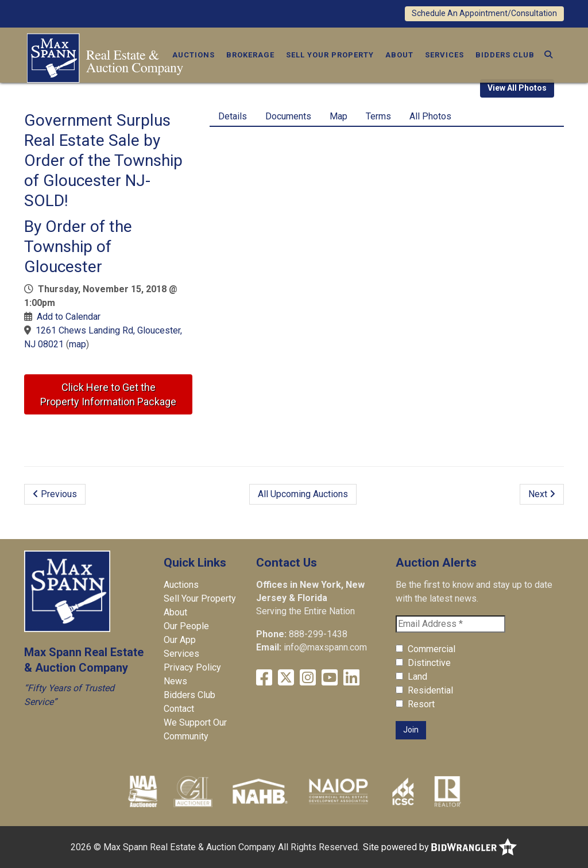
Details (233, 116)
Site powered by (440, 847)
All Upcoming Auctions (303, 494)
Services (444, 55)
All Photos (430, 116)
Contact (179, 709)
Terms (378, 116)
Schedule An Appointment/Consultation (484, 13)
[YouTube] (330, 678)
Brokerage (250, 55)
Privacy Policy (192, 667)
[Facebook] (264, 678)
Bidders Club (505, 55)
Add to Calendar (69, 317)
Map (339, 116)
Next (542, 494)
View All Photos (517, 88)
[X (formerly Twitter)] (286, 678)
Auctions (194, 55)
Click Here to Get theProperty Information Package (108, 394)
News (175, 681)
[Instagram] (308, 678)
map (78, 344)
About (399, 55)
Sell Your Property (330, 55)
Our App (180, 640)
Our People (186, 626)
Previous (55, 494)
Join (411, 730)
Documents (288, 116)
